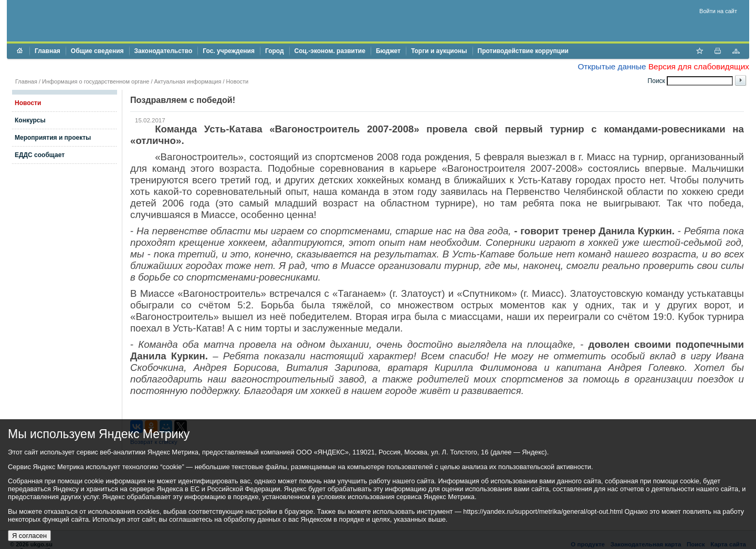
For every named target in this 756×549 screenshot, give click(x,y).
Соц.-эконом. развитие (330, 51)
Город (275, 51)
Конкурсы (30, 120)
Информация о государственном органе (96, 81)
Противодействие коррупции (523, 51)
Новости (238, 81)
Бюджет (388, 51)
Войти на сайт (718, 11)
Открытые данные (612, 66)
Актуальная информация (188, 81)
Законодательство (164, 51)
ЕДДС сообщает (40, 155)
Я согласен (29, 536)
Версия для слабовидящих (699, 66)
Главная (48, 51)
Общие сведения (97, 51)
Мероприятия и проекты (53, 138)
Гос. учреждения (229, 51)
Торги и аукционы (439, 51)
